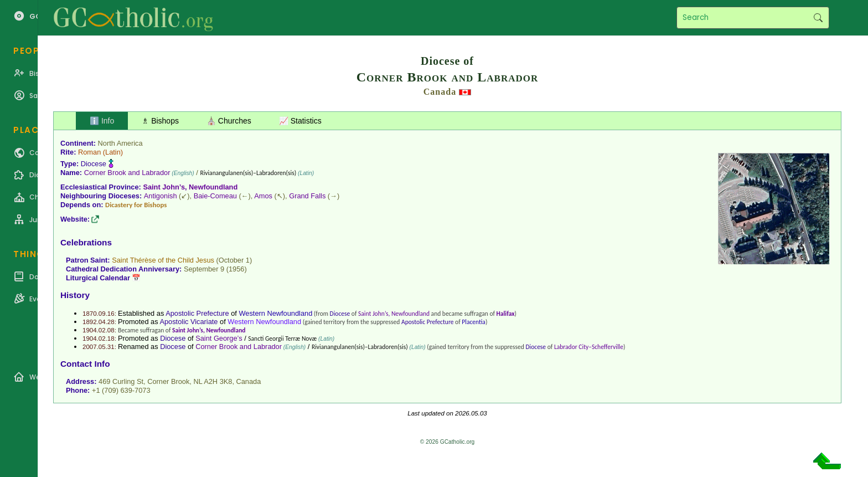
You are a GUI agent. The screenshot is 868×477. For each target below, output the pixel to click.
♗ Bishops (160, 121)
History (75, 295)
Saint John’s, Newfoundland (190, 187)
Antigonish (161, 196)
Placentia (474, 322)
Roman (89, 152)
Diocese (94, 164)
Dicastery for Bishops (136, 205)
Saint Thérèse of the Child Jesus (163, 260)
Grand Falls (307, 196)
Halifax (506, 314)
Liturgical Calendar (98, 278)
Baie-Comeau (215, 196)
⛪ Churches (229, 121)
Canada (440, 92)
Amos (263, 196)
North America (120, 143)
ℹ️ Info (102, 121)
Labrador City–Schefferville (589, 347)
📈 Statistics (300, 121)
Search (818, 18)
